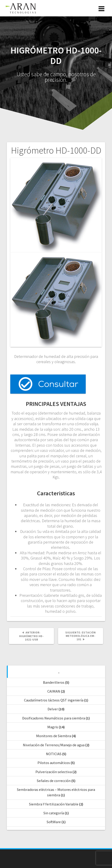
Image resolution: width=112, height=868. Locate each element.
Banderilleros (54, 682)
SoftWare (54, 822)
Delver (53, 709)
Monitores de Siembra (54, 736)
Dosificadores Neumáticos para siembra (54, 718)
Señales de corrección (54, 781)
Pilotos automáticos (54, 763)
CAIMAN (54, 691)
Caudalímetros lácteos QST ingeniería (54, 700)
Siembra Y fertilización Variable (54, 804)
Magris (53, 727)
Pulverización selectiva (54, 772)
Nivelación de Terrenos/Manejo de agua (54, 745)
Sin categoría (54, 813)
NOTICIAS (54, 754)
